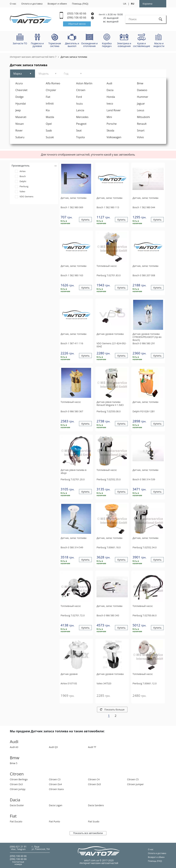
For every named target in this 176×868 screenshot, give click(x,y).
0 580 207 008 (144, 275)
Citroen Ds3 (16, 784)
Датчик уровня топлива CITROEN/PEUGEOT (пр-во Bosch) (147, 337)
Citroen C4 (94, 779)
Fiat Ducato (16, 821)
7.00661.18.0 (109, 547)
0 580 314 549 (72, 547)
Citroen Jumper (135, 784)
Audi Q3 (53, 747)
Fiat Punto (54, 821)
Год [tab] (66, 74)
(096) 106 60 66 (81, 18)
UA (125, 4)
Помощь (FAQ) (80, 4)
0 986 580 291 (144, 343)
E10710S (69, 683)
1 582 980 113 (108, 207)
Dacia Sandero (96, 805)
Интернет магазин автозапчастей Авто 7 (33, 57)
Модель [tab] (44, 74)
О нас (13, 4)
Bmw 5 (14, 763)
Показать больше (112, 710)
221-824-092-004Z (111, 345)
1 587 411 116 (72, 343)
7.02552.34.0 (144, 547)
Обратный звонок (77, 24)
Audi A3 (14, 747)
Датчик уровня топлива (110, 334)
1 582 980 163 (72, 275)
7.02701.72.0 (73, 615)
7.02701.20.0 (73, 479)
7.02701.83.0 (109, 275)
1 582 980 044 (144, 207)
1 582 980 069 (72, 207)
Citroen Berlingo (19, 779)
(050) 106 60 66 (81, 14)
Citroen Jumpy (18, 789)
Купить (85, 220)
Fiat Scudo (94, 821)
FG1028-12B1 (144, 411)
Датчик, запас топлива (74, 198)
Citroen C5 (133, 779)
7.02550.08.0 (109, 411)
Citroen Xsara (56, 789)
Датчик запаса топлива (74, 57)
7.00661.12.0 (144, 683)
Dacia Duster (17, 805)
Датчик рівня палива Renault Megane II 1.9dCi (110, 404)
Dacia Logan (56, 805)
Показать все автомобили (88, 833)
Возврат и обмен (57, 4)
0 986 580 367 (72, 411)
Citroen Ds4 (55, 784)
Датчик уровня (69, 674)
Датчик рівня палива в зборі (74, 472)
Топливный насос (107, 266)
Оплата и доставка (32, 4)
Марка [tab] (18, 74)
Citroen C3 (55, 779)
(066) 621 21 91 (18, 847)
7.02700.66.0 (144, 615)
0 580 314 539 (144, 479)
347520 (104, 683)
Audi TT (92, 747)
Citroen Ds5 (94, 784)
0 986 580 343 (108, 615)
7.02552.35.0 (109, 479)
